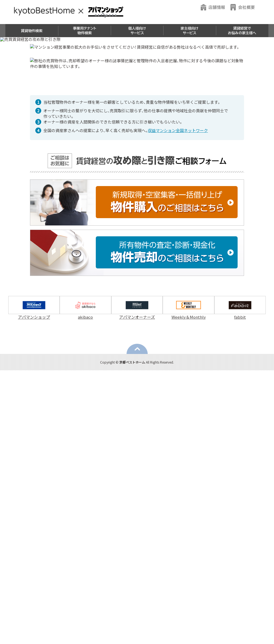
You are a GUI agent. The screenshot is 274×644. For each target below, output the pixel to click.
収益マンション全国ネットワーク (178, 404)
